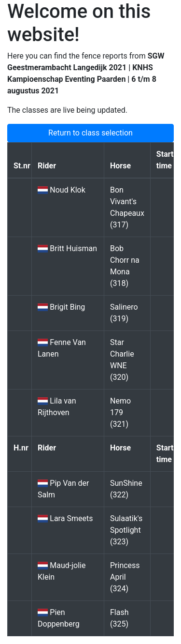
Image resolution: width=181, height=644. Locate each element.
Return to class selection (90, 133)
